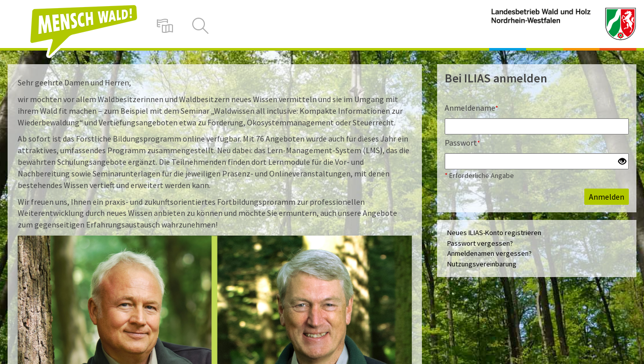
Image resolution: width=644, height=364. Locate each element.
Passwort (462, 143)
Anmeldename (471, 108)
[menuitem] (165, 25)
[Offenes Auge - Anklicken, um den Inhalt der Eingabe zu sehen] (622, 162)
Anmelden (607, 197)
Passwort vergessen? (480, 243)
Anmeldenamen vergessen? (489, 253)
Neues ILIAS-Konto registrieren (494, 233)
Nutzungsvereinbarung (482, 264)
